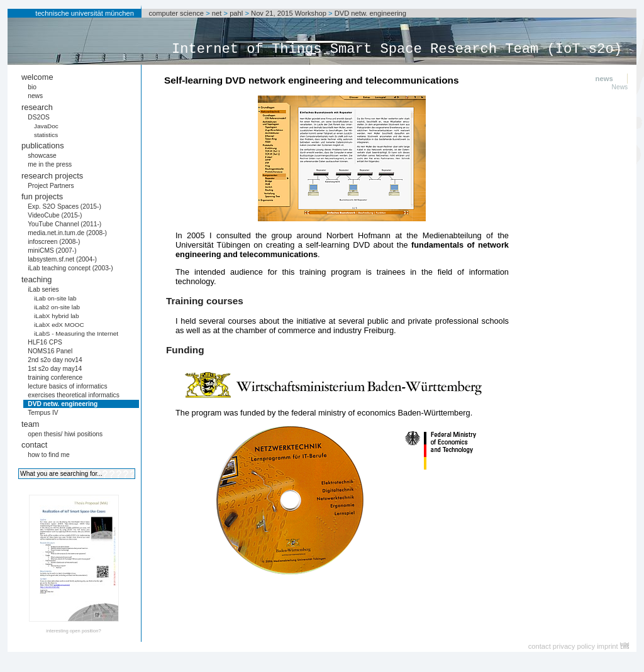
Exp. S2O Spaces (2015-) (64, 207)
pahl (236, 13)
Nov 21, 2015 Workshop (289, 13)
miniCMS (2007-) (52, 251)
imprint (608, 646)
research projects (52, 176)
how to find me (49, 455)
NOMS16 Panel (50, 351)
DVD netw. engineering (370, 13)
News (620, 87)
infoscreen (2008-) (54, 242)
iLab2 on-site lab (57, 307)
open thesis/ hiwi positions (65, 434)
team (30, 424)
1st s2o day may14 (55, 369)
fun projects (42, 196)
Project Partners (51, 186)
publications (43, 146)
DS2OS (39, 117)
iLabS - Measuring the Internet (76, 333)
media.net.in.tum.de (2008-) (67, 233)
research (37, 107)
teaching (36, 279)
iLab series (43, 289)
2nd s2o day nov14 (55, 360)
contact (34, 445)
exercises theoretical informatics (74, 395)
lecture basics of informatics (67, 386)
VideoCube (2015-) (55, 215)
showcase (42, 156)
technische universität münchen (85, 13)
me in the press (50, 164)
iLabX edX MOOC (59, 325)
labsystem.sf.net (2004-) (62, 259)
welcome (37, 77)
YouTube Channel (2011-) (64, 224)
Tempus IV (43, 413)
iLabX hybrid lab (57, 316)
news (35, 96)
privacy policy (574, 646)
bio (32, 87)
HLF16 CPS (45, 342)
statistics (46, 135)
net (217, 13)
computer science (176, 13)
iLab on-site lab (55, 298)
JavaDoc (46, 126)
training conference (55, 377)
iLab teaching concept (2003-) (70, 268)
